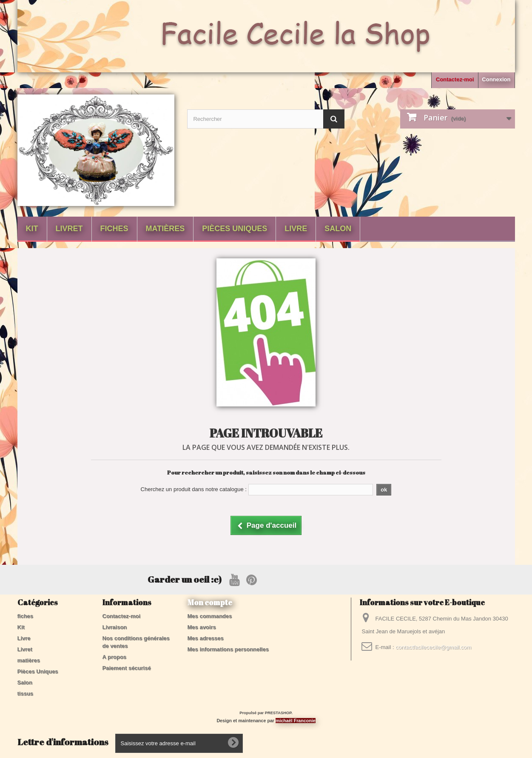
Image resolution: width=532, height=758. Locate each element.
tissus (26, 694)
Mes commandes (210, 616)
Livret (69, 229)
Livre (296, 229)
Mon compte (210, 602)
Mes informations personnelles (228, 649)
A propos (115, 657)
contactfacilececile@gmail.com (433, 647)
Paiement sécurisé (127, 668)
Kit (32, 229)
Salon (338, 229)
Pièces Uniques (235, 229)
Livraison (115, 627)
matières (165, 229)
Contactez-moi (455, 79)
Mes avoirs (202, 627)
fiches (114, 229)
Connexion (496, 79)
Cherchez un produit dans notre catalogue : (194, 489)
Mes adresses (206, 638)
